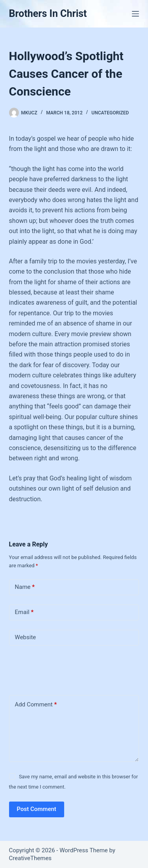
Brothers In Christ (48, 14)
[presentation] (63, 669)
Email (24, 612)
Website (26, 637)
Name (25, 587)
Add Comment (36, 705)
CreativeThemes (31, 858)
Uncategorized (110, 113)
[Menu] (135, 14)
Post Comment (37, 809)
